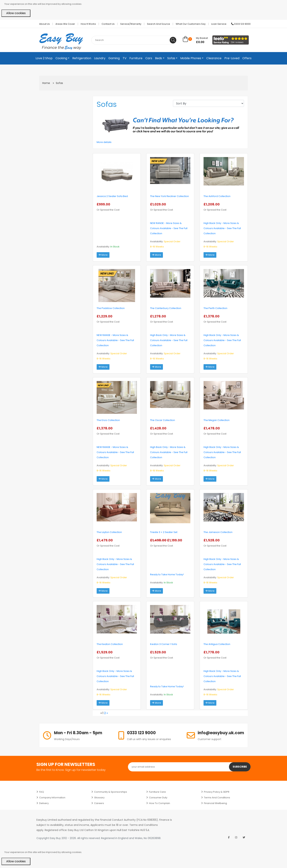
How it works (88, 24)
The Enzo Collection (108, 420)
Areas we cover (65, 24)
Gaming (114, 58)
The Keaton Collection (110, 644)
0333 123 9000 (241, 24)
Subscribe (240, 767)
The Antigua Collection (217, 644)
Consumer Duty (158, 798)
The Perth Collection (215, 308)
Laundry (100, 58)
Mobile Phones (191, 58)
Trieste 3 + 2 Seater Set (164, 532)
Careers (99, 803)
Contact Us (108, 24)
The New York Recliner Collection (169, 196)
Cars (149, 58)
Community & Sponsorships (111, 792)
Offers (247, 58)
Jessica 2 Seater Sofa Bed (112, 196)
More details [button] (104, 142)
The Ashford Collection (217, 196)
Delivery (44, 803)
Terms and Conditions (217, 798)
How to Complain (160, 803)
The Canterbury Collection (166, 308)
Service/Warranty (131, 24)
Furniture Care (157, 792)
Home (46, 83)
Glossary (99, 798)
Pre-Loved (232, 58)
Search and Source (159, 24)
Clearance (214, 58)
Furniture (136, 58)
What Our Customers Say (191, 24)
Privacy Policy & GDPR (217, 792)
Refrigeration (82, 58)
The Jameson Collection (218, 532)
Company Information (52, 798)
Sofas (171, 58)
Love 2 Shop (44, 58)
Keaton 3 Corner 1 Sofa (164, 644)
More (103, 255)
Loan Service (219, 24)
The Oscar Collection (163, 420)
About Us (44, 24)
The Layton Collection (109, 532)
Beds (159, 58)
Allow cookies (16, 13)
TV (125, 58)
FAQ (42, 792)
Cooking (61, 58)
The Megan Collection (217, 420)
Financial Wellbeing (215, 803)
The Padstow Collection (111, 308)
